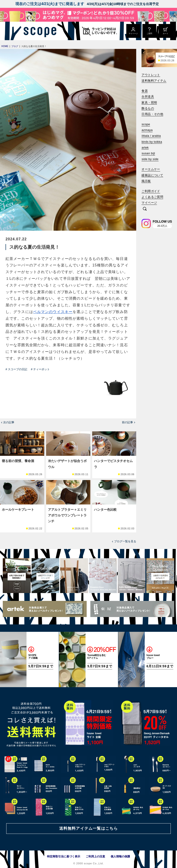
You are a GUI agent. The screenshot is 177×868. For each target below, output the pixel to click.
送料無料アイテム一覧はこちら (88, 828)
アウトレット (151, 75)
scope (146, 124)
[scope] (39, 31)
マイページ (149, 203)
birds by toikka (152, 142)
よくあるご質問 (152, 197)
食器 (145, 91)
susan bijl (148, 153)
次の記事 (9, 422)
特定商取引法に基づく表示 (64, 856)
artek (145, 148)
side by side (150, 159)
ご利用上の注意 (95, 856)
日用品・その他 (152, 114)
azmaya (147, 130)
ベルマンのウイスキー (53, 312)
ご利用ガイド (151, 191)
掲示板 (146, 181)
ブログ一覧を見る (125, 541)
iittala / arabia (151, 136)
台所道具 (148, 97)
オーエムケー (151, 169)
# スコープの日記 (16, 369)
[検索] (145, 209)
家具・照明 (149, 103)
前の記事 (127, 422)
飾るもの (148, 108)
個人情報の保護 (120, 856)
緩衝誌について (152, 175)
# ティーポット (40, 369)
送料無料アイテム (154, 81)
